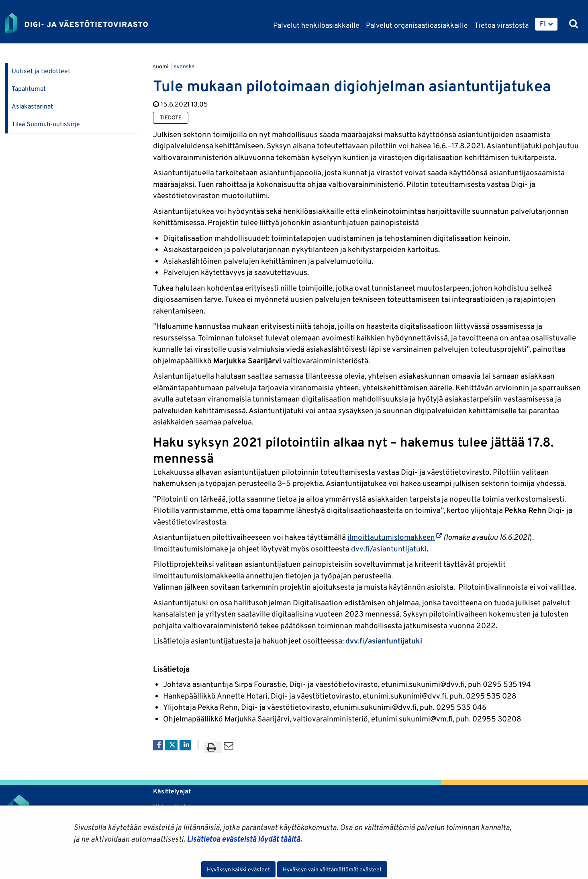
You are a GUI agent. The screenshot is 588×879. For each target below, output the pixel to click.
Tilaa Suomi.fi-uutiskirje (46, 124)
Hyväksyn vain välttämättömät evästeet (332, 869)
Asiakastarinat (32, 106)
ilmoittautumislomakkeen (395, 537)
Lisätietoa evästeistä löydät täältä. (244, 839)
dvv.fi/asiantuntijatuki (389, 549)
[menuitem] (546, 24)
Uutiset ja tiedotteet (41, 71)
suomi (161, 66)
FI (543, 23)
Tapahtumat (29, 89)
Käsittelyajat (172, 791)
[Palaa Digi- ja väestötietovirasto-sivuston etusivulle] (76, 23)
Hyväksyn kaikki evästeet (238, 869)
